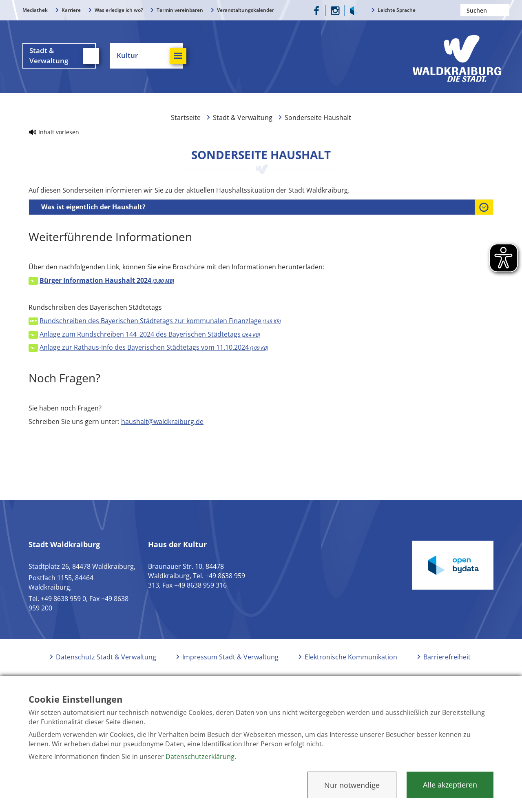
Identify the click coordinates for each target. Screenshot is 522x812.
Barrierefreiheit (447, 657)
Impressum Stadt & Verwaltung (230, 657)
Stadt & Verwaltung (243, 118)
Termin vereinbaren (180, 10)
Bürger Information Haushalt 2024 (107, 280)
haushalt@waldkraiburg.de (162, 422)
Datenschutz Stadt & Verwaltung (106, 657)
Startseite (186, 118)
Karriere (71, 10)
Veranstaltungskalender (246, 10)
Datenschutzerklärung (200, 757)
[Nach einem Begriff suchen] (485, 10)
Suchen (503, 10)
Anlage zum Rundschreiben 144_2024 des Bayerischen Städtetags (150, 334)
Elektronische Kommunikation (351, 657)
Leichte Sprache (397, 10)
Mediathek (35, 10)
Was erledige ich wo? (119, 10)
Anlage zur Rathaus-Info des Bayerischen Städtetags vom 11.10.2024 (154, 347)
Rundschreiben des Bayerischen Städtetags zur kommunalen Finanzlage (160, 321)
